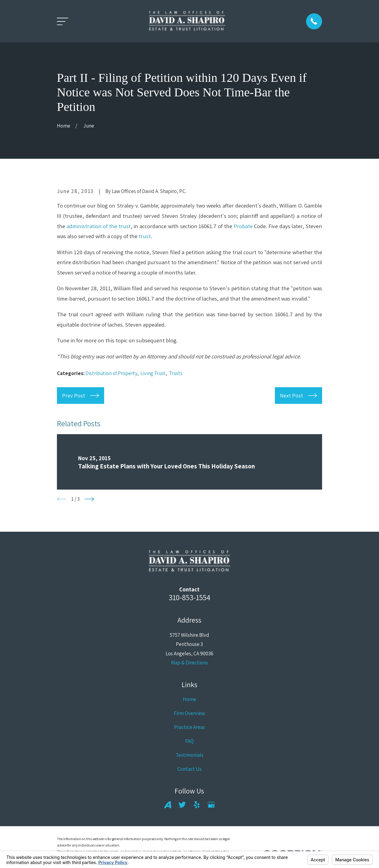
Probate (243, 226)
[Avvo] (168, 805)
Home (189, 699)
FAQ (189, 741)
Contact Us (189, 769)
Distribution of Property (111, 373)
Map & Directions (189, 663)
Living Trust (153, 373)
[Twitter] (182, 805)
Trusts (176, 373)
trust (145, 236)
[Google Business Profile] (211, 805)
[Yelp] (197, 805)
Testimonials (189, 755)
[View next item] (89, 499)
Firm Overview (189, 713)
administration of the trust (99, 226)
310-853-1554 (189, 597)
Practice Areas (189, 727)
